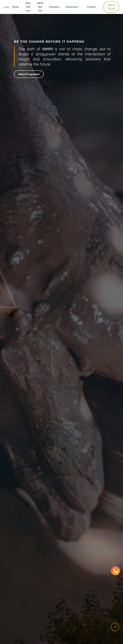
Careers (91, 7)
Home (15, 7)
